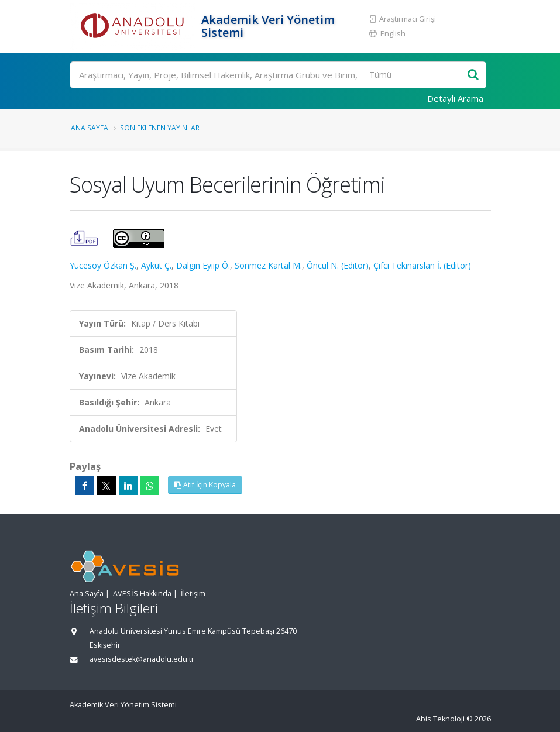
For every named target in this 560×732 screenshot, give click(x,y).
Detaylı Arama (455, 98)
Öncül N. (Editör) (338, 265)
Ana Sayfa (90, 128)
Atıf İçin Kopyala (205, 485)
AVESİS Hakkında (142, 594)
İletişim (193, 594)
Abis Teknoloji (440, 719)
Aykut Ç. (156, 265)
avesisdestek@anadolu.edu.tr (142, 659)
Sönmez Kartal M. (268, 265)
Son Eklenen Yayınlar (160, 128)
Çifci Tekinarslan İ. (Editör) (422, 265)
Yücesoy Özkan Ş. (103, 265)
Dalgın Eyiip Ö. (203, 265)
